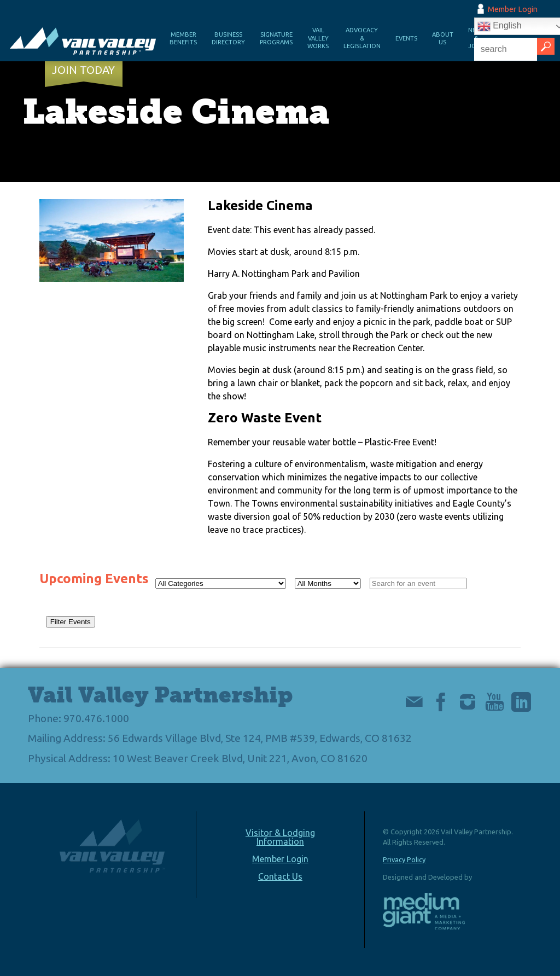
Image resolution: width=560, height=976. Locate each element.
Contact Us (280, 876)
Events (406, 38)
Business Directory (228, 39)
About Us (443, 39)
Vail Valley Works (318, 38)
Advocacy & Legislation (362, 38)
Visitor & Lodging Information (280, 837)
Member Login (513, 9)
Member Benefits (183, 39)
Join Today (83, 70)
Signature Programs (276, 39)
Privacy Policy (404, 859)
